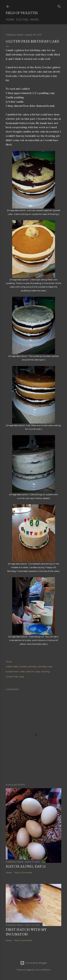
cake (22, 671)
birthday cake (45, 666)
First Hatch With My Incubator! (26, 932)
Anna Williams (43, 970)
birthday (32, 666)
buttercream (12, 671)
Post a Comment (23, 872)
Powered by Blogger (34, 963)
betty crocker (20, 666)
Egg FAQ (22, 20)
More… (35, 20)
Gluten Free (12, 677)
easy (38, 671)
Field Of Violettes (22, 13)
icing (21, 677)
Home (10, 20)
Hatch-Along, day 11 (26, 866)
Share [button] (9, 662)
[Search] (59, 6)
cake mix (30, 671)
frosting (45, 671)
